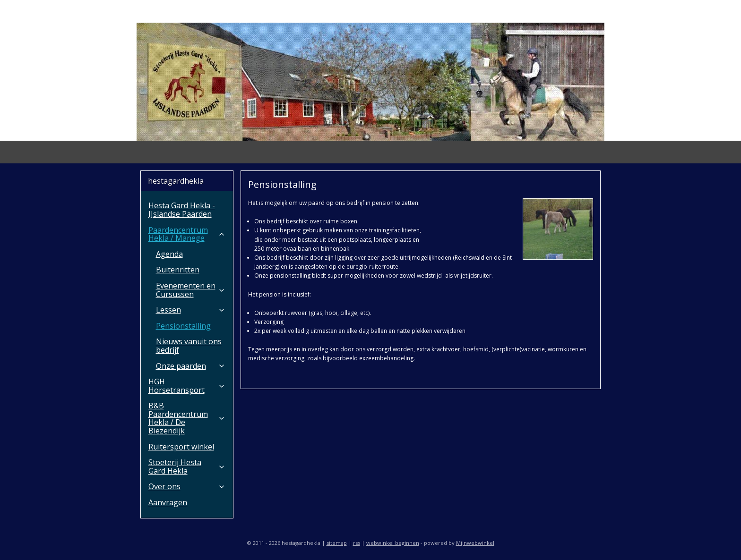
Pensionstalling (183, 326)
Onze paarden (191, 366)
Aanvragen (168, 502)
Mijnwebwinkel (475, 543)
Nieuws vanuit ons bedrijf (189, 346)
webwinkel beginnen (393, 543)
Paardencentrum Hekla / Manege (187, 234)
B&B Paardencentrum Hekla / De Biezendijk (187, 418)
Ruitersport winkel (181, 447)
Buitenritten (178, 270)
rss (357, 543)
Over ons (187, 486)
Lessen (191, 310)
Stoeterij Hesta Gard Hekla (187, 467)
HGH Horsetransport (187, 386)
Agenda (169, 254)
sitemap (337, 543)
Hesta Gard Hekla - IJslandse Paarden (182, 210)
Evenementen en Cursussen (191, 290)
